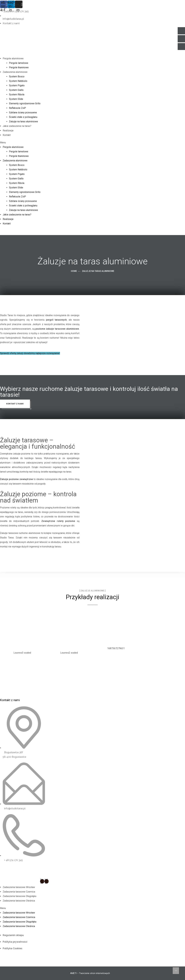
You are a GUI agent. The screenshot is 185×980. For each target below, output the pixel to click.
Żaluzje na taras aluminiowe (23, 122)
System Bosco (17, 76)
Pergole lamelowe (19, 63)
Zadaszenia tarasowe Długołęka (19, 896)
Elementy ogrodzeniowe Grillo (25, 103)
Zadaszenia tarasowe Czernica (19, 892)
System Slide (16, 99)
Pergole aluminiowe (13, 58)
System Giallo (16, 90)
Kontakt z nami (15, 404)
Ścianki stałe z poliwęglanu (23, 117)
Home (74, 271)
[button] (90, 143)
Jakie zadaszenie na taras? (17, 126)
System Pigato (17, 85)
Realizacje (8, 131)
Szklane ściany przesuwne (23, 112)
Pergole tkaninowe (19, 67)
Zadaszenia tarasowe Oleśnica (19, 901)
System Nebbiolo (18, 81)
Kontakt (7, 135)
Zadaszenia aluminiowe (15, 72)
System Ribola (17, 94)
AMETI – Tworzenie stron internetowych (90, 973)
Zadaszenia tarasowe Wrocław (19, 887)
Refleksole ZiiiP (17, 108)
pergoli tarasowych (56, 320)
